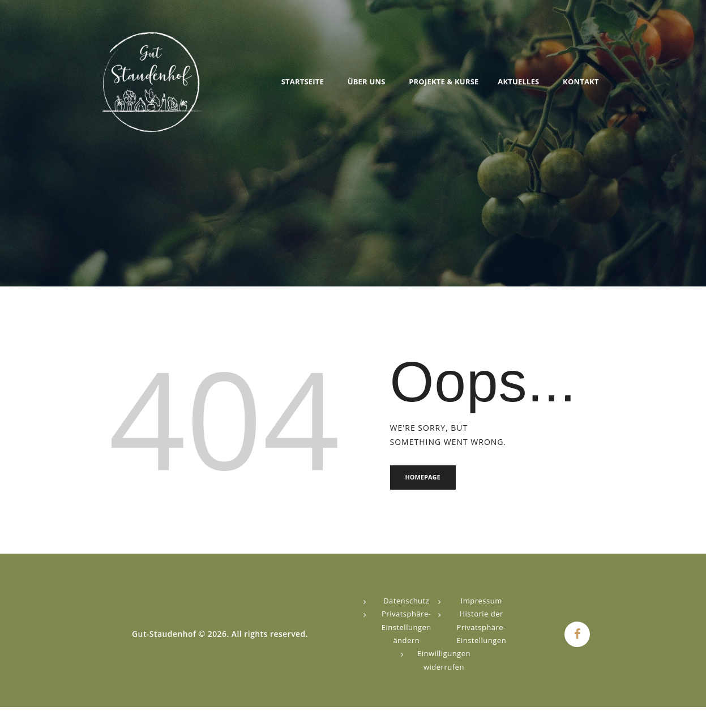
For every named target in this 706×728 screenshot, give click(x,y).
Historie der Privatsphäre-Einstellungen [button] (481, 628)
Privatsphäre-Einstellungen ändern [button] (407, 628)
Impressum (482, 601)
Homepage (423, 478)
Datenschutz (406, 601)
